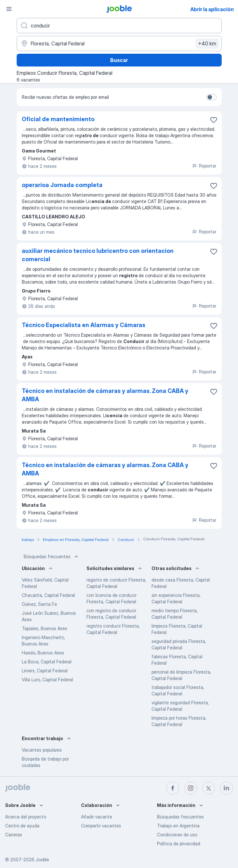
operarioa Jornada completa (62, 185)
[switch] (211, 97)
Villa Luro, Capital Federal (47, 680)
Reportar (204, 166)
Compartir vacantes (101, 826)
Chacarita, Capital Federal (48, 595)
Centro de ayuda (22, 826)
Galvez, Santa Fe (39, 604)
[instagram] (191, 788)
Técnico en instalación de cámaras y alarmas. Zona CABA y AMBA (105, 469)
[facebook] (173, 788)
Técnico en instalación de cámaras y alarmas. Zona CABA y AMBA (105, 395)
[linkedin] (226, 788)
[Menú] (9, 9)
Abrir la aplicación (212, 9)
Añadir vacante (97, 817)
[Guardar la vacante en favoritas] (214, 120)
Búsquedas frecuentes (52, 557)
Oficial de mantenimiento (58, 119)
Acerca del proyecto (26, 817)
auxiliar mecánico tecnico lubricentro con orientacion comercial (98, 255)
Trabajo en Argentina (178, 826)
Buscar (119, 60)
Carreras (14, 835)
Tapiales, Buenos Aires (45, 628)
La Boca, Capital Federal (47, 662)
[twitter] (209, 788)
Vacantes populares (42, 750)
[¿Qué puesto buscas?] (119, 26)
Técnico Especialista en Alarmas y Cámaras (84, 325)
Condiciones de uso (177, 835)
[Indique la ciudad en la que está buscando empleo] (119, 43)
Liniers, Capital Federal (45, 671)
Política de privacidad (179, 844)
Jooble (42, 860)
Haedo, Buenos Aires (43, 653)
